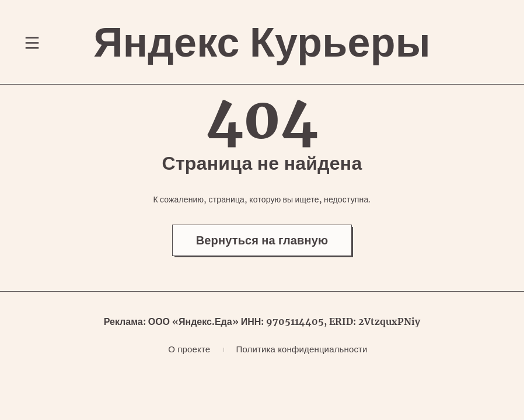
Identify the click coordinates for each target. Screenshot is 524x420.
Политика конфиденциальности (301, 349)
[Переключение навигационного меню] (32, 42)
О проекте (189, 349)
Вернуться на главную (262, 240)
